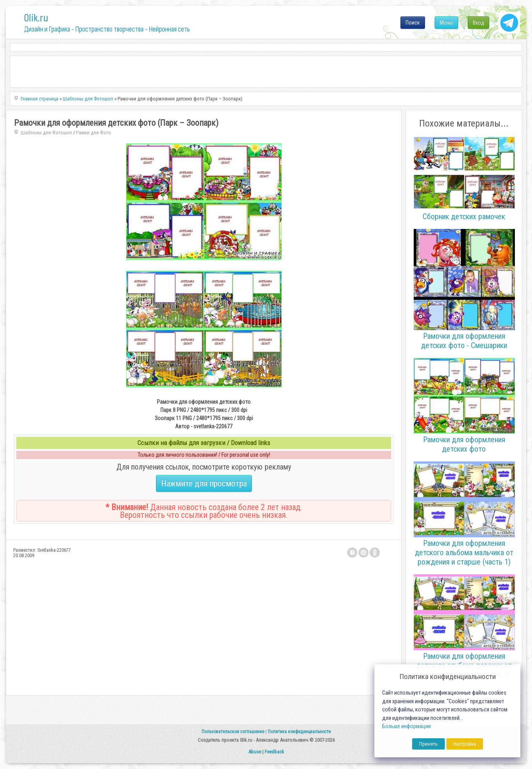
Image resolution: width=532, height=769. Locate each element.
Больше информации (406, 726)
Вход (478, 23)
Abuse (255, 752)
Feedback (274, 752)
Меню (446, 23)
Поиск (413, 23)
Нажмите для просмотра (204, 483)
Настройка (465, 744)
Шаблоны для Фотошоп (46, 133)
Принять (428, 744)
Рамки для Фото (93, 133)
